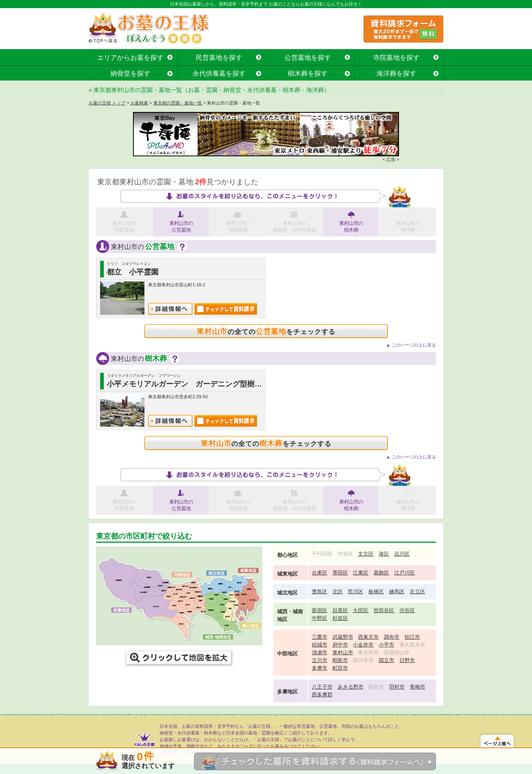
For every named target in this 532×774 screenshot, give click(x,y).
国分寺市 (363, 660)
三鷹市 (320, 637)
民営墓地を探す (219, 58)
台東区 (320, 573)
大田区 (361, 610)
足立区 (417, 591)
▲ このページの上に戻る (411, 345)
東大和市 (368, 652)
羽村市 (397, 687)
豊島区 (320, 591)
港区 (384, 554)
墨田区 (340, 573)
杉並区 (340, 618)
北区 (338, 591)
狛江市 (412, 637)
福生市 (376, 687)
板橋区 (376, 591)
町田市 (340, 668)
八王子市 (322, 687)
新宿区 (320, 610)
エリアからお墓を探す (130, 58)
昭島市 (340, 660)
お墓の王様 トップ (107, 103)
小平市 (386, 645)
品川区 (402, 554)
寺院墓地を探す (396, 58)
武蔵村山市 (397, 652)
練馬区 (397, 591)
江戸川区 (405, 573)
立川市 (320, 660)
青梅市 (417, 687)
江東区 (361, 573)
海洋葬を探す (396, 74)
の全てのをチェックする (266, 331)
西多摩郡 (322, 695)
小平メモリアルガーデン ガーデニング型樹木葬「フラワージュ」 (218, 384)
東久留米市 (412, 645)
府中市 (340, 645)
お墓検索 (139, 103)
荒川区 (355, 591)
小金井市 (363, 645)
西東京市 (368, 637)
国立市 (386, 660)
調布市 (392, 637)
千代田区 (322, 554)
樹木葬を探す (308, 74)
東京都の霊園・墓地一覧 (178, 103)
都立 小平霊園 (133, 272)
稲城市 (320, 645)
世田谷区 (384, 610)
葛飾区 (381, 573)
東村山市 (343, 652)
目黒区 (340, 610)
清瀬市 (320, 652)
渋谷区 (407, 610)
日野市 (407, 660)
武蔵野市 (343, 637)
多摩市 (320, 668)
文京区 (366, 554)
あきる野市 (351, 687)
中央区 (345, 554)
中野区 (320, 618)
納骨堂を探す (130, 74)
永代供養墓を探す (219, 74)
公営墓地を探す (308, 58)
